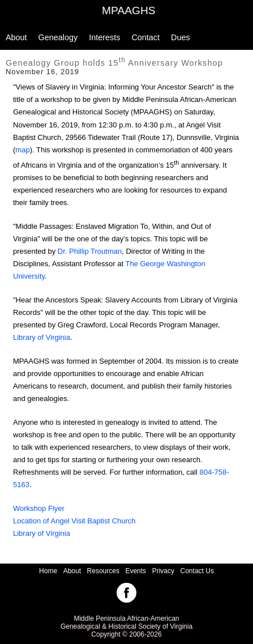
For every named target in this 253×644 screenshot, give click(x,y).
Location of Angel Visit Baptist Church (74, 521)
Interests (104, 37)
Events (136, 571)
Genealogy (58, 37)
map (22, 150)
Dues (181, 37)
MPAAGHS (129, 10)
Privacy (163, 571)
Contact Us (197, 571)
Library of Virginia (42, 337)
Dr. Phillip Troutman (90, 251)
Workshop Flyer (39, 508)
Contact (145, 37)
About (16, 37)
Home (48, 571)
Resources (103, 571)
